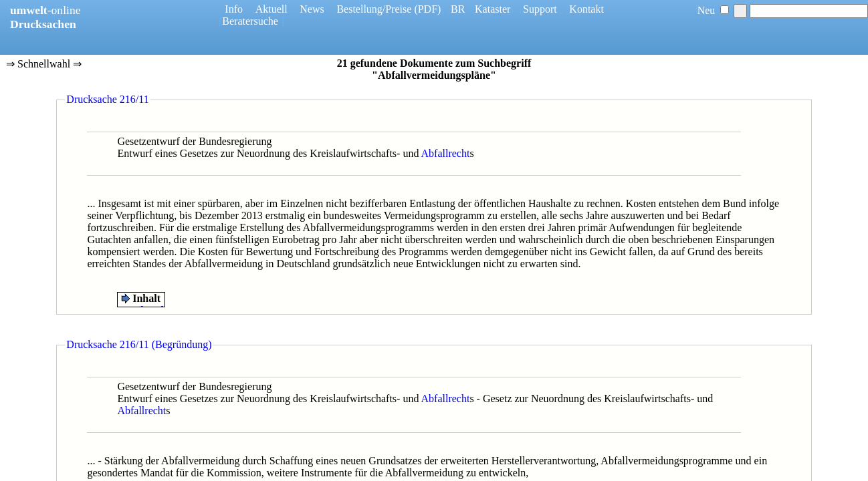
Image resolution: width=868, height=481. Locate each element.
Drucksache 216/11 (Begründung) (139, 344)
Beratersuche (250, 21)
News (312, 9)
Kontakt (586, 9)
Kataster (493, 9)
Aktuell (272, 9)
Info (234, 9)
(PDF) (427, 9)
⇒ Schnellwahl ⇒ (44, 65)
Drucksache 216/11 (107, 99)
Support (540, 9)
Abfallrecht (446, 153)
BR (458, 9)
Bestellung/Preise (374, 9)
